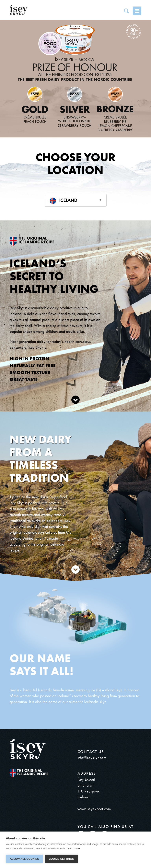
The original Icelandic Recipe (29, 773)
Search (126, 11)
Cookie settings (61, 859)
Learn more (73, 848)
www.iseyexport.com (94, 809)
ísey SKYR (19, 10)
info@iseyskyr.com (92, 757)
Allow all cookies (24, 859)
